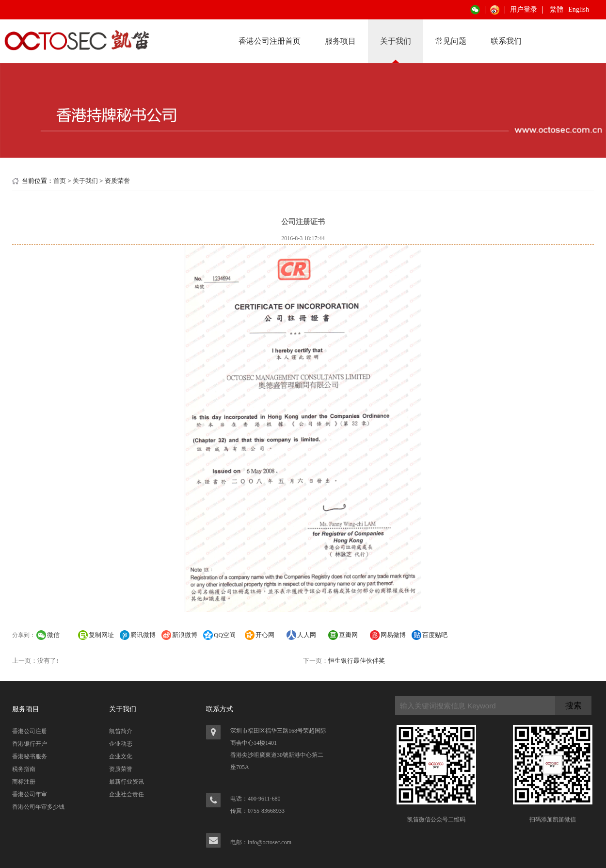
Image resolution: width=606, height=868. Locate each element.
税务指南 (24, 769)
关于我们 (396, 41)
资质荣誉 (117, 181)
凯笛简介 (121, 731)
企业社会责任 (127, 794)
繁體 (557, 9)
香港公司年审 (30, 794)
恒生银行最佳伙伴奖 (357, 661)
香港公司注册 (30, 731)
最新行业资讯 (127, 782)
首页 (60, 181)
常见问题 (451, 41)
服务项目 (340, 41)
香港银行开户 (30, 744)
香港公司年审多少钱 (38, 807)
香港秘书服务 (30, 756)
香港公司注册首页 (270, 41)
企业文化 (121, 756)
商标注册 (24, 782)
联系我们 (506, 41)
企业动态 (121, 744)
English (579, 9)
